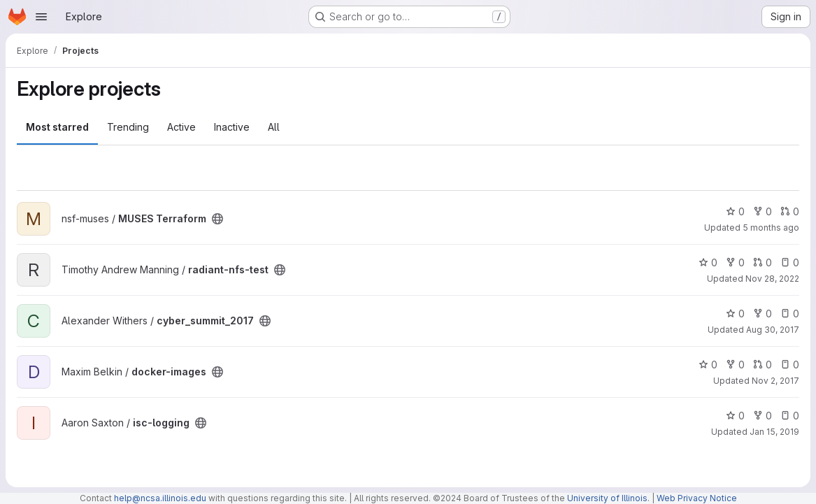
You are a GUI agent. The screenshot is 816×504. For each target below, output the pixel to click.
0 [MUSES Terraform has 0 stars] (735, 211)
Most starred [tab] (57, 127)
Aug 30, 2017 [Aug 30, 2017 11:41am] (773, 330)
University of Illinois (607, 498)
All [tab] (274, 127)
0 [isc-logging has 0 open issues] (790, 416)
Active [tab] (181, 127)
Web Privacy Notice (697, 498)
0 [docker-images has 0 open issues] (790, 365)
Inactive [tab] (232, 127)
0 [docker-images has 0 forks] (735, 365)
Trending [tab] (128, 127)
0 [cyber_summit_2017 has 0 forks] (763, 314)
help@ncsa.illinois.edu (160, 498)
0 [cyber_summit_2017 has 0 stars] (735, 314)
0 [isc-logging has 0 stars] (735, 416)
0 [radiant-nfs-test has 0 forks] (735, 262)
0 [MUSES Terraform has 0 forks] (763, 211)
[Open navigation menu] (41, 17)
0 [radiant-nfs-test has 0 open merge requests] (763, 262)
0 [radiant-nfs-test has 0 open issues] (790, 262)
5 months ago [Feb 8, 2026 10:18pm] (771, 228)
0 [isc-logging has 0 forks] (763, 416)
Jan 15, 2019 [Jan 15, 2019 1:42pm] (774, 432)
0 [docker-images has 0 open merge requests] (763, 365)
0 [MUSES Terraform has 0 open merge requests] (790, 211)
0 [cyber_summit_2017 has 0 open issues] (790, 314)
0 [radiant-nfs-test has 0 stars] (708, 262)
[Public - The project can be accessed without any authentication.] (217, 219)
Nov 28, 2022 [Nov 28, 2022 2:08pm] (772, 279)
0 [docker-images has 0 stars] (708, 365)
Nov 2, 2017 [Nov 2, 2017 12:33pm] (775, 381)
